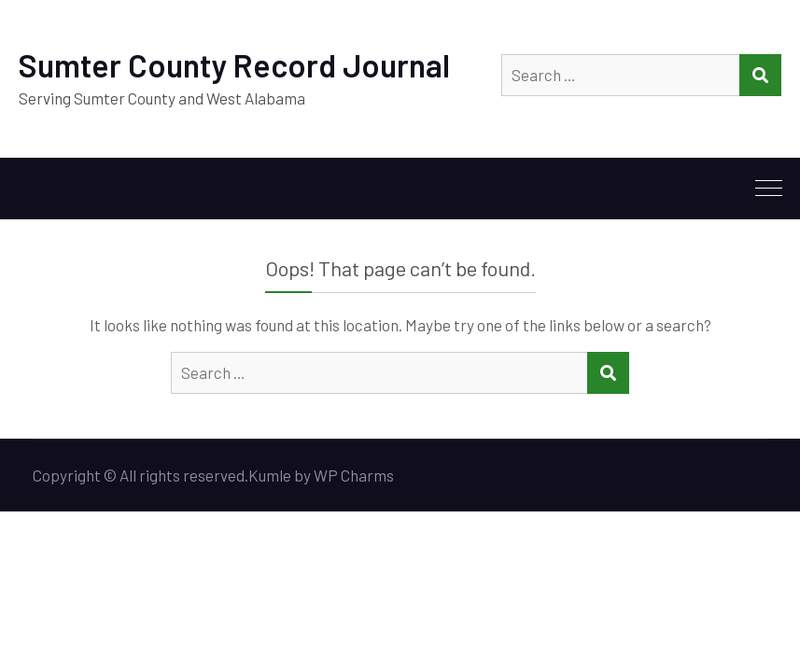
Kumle (270, 475)
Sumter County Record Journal (234, 65)
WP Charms (354, 475)
